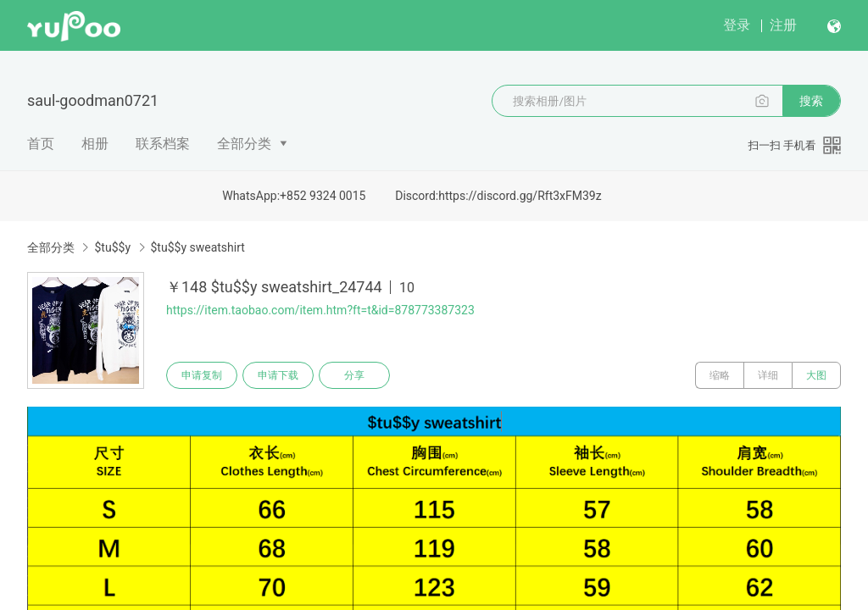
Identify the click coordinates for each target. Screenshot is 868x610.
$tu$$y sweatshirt (198, 247)
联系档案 (163, 144)
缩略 (720, 375)
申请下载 (278, 375)
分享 (354, 375)
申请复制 (202, 375)
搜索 (811, 101)
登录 (737, 25)
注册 (783, 25)
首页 (41, 144)
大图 (816, 375)
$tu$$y (112, 247)
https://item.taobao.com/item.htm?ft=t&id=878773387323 (320, 310)
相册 (95, 144)
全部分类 (244, 144)
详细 (768, 375)
